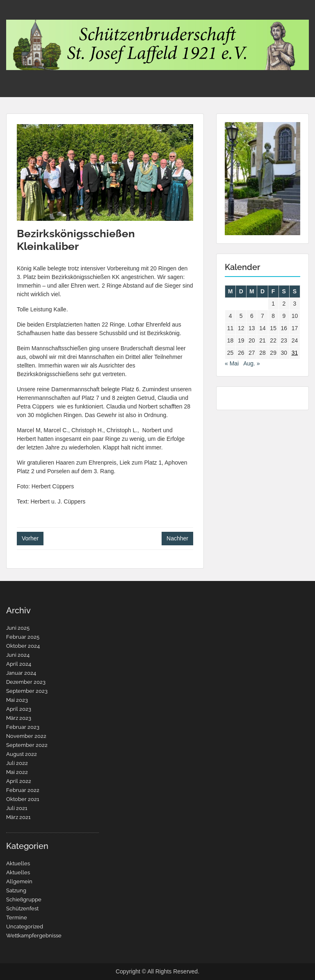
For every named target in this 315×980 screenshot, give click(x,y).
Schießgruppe (24, 899)
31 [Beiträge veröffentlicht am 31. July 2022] (295, 353)
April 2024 (19, 664)
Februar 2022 (23, 790)
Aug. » (251, 363)
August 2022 (22, 754)
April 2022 (19, 781)
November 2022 (26, 736)
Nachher (177, 538)
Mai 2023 (17, 700)
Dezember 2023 (26, 682)
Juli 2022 (17, 763)
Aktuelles (18, 863)
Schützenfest (22, 909)
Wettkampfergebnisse (34, 936)
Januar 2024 (21, 673)
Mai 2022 (17, 772)
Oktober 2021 (23, 799)
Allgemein (19, 881)
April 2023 (19, 709)
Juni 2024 (18, 655)
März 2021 (18, 817)
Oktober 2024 (23, 646)
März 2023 (19, 718)
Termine (17, 918)
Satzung (16, 890)
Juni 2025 (18, 628)
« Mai (232, 363)
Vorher (30, 538)
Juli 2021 (17, 808)
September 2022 (27, 745)
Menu (15, 14)
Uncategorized (25, 927)
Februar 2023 (23, 727)
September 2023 (27, 691)
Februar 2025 (23, 637)
